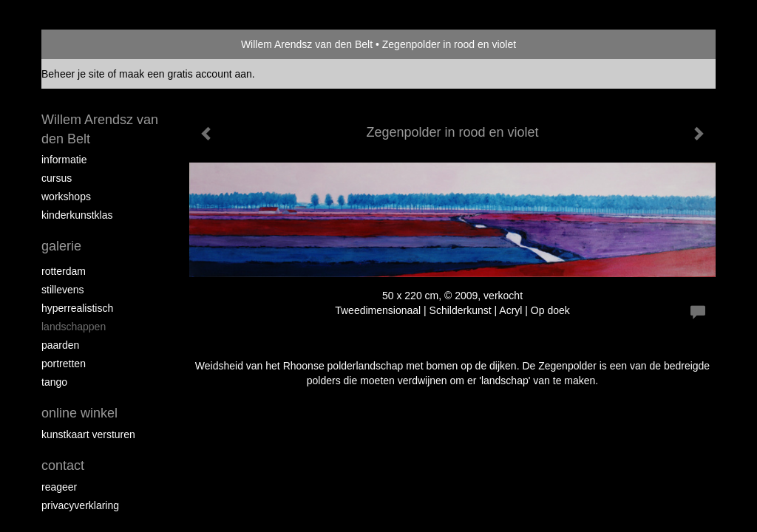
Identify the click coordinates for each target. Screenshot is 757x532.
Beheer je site (73, 74)
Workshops (66, 197)
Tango (54, 382)
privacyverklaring (80, 505)
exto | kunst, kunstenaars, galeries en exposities (83, 44)
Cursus (57, 178)
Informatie (64, 160)
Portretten (64, 364)
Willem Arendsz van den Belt (307, 44)
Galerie (61, 246)
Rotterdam (64, 271)
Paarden (60, 345)
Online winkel (79, 413)
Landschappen (74, 327)
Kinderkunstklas (77, 215)
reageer (59, 487)
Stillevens (63, 290)
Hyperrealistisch (77, 308)
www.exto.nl (172, 453)
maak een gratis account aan (186, 74)
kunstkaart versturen (88, 434)
